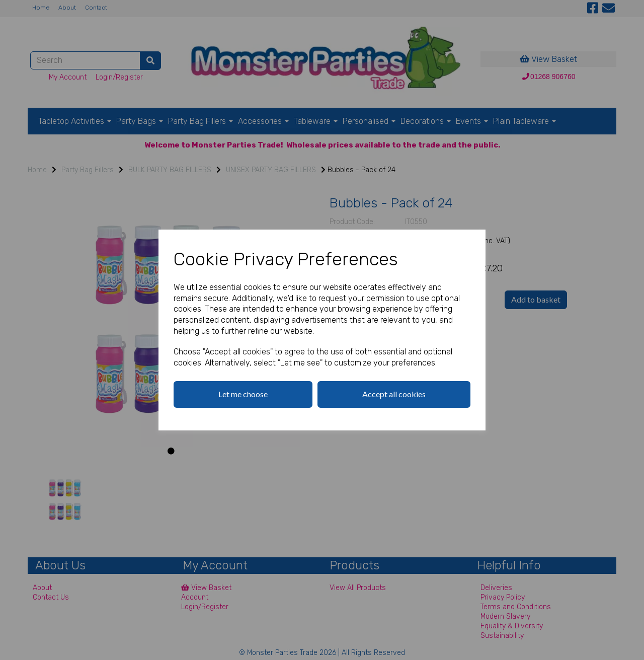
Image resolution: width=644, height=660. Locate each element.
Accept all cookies (394, 394)
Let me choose (243, 394)
